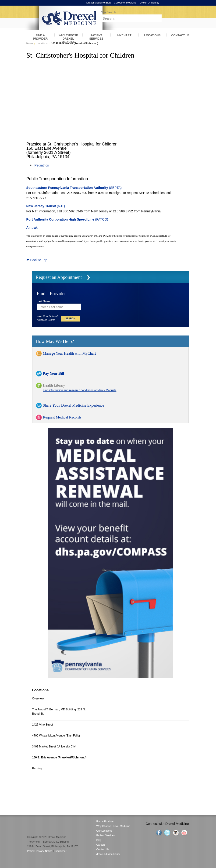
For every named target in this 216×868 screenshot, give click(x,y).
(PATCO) (67, 219)
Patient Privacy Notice (40, 851)
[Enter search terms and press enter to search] (142, 12)
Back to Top (37, 260)
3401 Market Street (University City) (54, 747)
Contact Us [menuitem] (181, 35)
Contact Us (103, 849)
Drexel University (154, 3)
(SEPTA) (74, 188)
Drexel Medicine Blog (103, 3)
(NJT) (46, 206)
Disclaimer (60, 851)
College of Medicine (130, 3)
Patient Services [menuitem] (96, 37)
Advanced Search (46, 320)
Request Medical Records (62, 417)
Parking (37, 768)
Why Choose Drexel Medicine (113, 826)
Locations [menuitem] (152, 35)
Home (30, 43)
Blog (99, 840)
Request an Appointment (59, 277)
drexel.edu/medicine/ (108, 854)
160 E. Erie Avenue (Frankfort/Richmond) (59, 757)
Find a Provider (105, 821)
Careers (101, 845)
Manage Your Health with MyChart (69, 353)
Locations (42, 43)
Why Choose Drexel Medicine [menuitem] (68, 37)
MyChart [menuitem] (124, 35)
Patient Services (106, 835)
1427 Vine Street (43, 725)
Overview (38, 699)
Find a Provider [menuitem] (40, 37)
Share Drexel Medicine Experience (74, 405)
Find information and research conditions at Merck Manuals (80, 390)
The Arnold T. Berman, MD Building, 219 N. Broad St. (59, 712)
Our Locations (104, 831)
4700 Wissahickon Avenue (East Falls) (56, 736)
